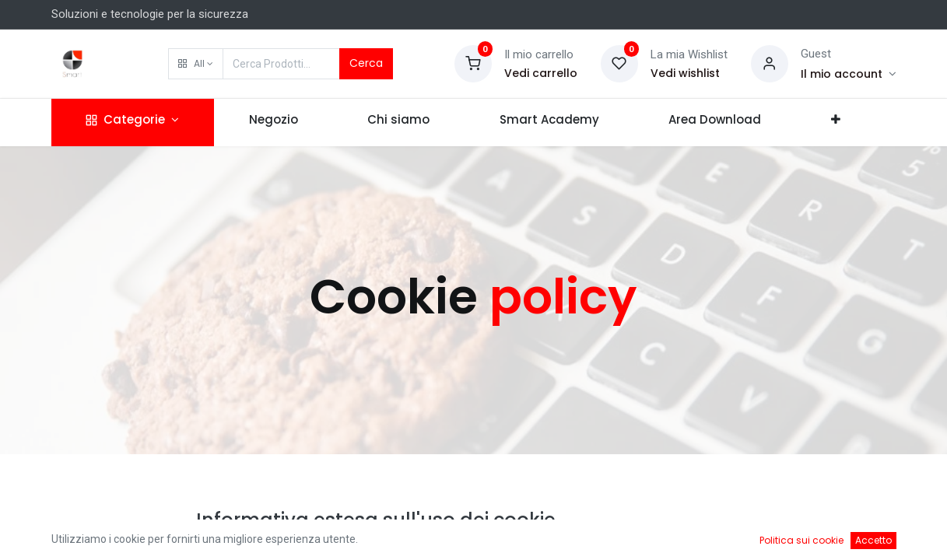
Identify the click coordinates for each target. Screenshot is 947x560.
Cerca (366, 63)
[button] (196, 64)
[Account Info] (849, 74)
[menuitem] (274, 122)
